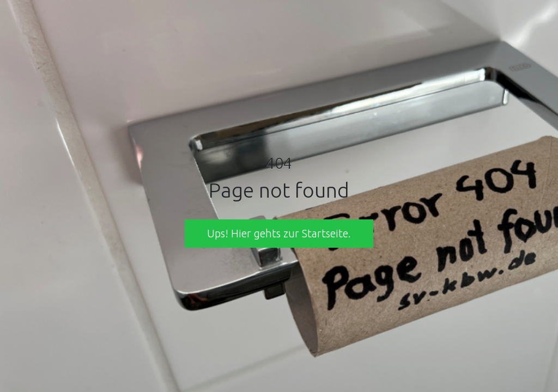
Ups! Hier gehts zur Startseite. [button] (279, 233)
